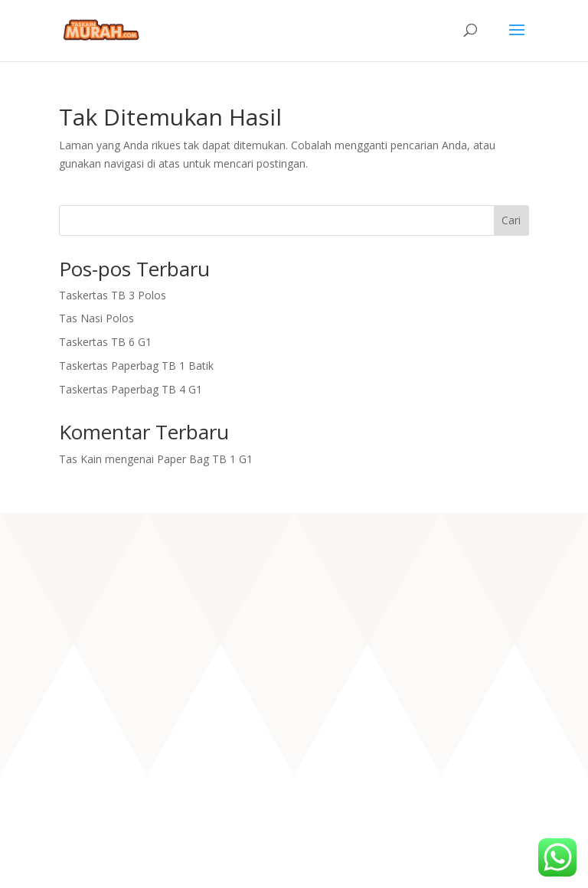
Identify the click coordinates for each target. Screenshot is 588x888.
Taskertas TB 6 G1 (105, 342)
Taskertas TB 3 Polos (113, 295)
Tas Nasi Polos (96, 318)
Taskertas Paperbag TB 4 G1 (131, 389)
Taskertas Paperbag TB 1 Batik (136, 366)
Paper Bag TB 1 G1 (205, 459)
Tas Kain (80, 459)
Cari (511, 220)
